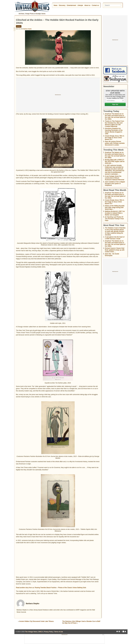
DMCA (40, 632)
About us (87, 5)
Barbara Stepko (27, 29)
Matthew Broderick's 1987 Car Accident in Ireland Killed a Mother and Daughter (115, 213)
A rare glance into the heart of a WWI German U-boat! (115, 238)
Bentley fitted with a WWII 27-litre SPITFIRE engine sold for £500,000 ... (115, 161)
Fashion (19, 26)
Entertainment (71, 5)
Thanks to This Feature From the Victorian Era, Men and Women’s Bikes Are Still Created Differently (114, 124)
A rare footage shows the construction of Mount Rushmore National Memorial (114, 178)
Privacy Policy (48, 632)
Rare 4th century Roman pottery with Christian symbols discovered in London (115, 143)
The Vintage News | (32, 632)
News (55, 5)
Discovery (62, 5)
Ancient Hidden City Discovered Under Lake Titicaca (36, 621)
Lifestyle (80, 5)
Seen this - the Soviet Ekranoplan (112, 255)
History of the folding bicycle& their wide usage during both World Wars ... (115, 207)
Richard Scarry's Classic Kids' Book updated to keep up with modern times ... (115, 250)
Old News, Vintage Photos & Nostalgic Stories (32, 14)
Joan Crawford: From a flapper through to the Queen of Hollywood (115, 184)
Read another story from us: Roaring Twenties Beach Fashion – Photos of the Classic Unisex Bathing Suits (51, 588)
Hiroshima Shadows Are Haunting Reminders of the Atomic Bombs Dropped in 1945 (114, 131)
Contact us (95, 5)
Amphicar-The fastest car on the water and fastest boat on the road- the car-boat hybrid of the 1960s (115, 116)
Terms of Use (59, 632)
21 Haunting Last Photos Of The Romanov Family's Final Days (114, 219)
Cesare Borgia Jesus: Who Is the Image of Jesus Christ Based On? (114, 138)
